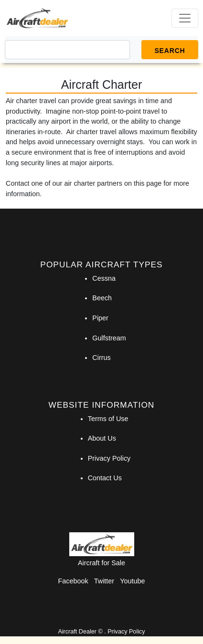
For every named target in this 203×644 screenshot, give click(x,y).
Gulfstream (109, 338)
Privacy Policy (109, 458)
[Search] (67, 50)
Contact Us (105, 478)
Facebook (73, 581)
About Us (102, 438)
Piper (100, 318)
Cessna (104, 278)
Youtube (132, 581)
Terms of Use (108, 419)
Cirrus (101, 358)
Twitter (104, 581)
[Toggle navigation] (185, 18)
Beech (102, 298)
